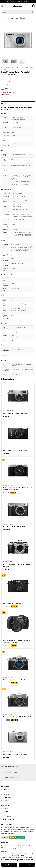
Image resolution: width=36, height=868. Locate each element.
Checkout (5, 800)
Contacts (5, 811)
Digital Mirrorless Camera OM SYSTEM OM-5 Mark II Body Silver (18, 565)
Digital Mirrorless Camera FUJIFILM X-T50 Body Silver (18, 717)
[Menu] (2, 6)
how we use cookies (12, 859)
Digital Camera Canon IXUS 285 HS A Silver (15, 754)
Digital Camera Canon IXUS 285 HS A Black (15, 451)
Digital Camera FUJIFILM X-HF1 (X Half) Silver (16, 413)
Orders (5, 789)
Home (3, 68)
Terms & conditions (8, 819)
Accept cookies (27, 865)
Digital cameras (24, 68)
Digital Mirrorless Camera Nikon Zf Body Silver (16, 680)
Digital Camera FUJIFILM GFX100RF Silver (15, 527)
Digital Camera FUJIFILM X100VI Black (14, 603)
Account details (7, 798)
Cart (4, 792)
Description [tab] (5, 103)
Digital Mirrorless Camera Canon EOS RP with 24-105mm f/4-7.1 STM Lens (17, 642)
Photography (15, 68)
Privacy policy (7, 817)
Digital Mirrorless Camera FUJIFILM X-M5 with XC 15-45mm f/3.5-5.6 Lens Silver (18, 489)
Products (8, 68)
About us (5, 808)
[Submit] (33, 12)
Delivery (5, 814)
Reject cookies (9, 865)
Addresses (6, 795)
